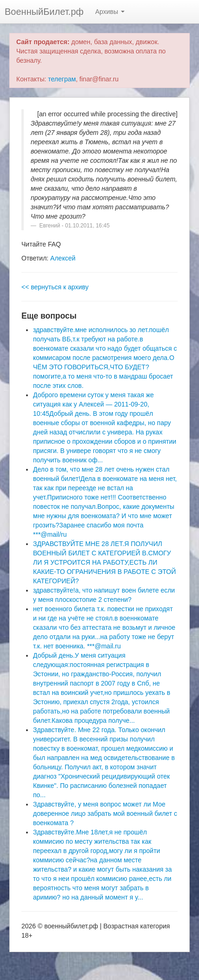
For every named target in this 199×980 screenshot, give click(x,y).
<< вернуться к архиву (55, 287)
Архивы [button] (110, 12)
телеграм (62, 79)
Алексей (63, 258)
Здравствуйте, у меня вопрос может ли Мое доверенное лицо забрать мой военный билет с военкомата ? (105, 813)
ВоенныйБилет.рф (44, 12)
